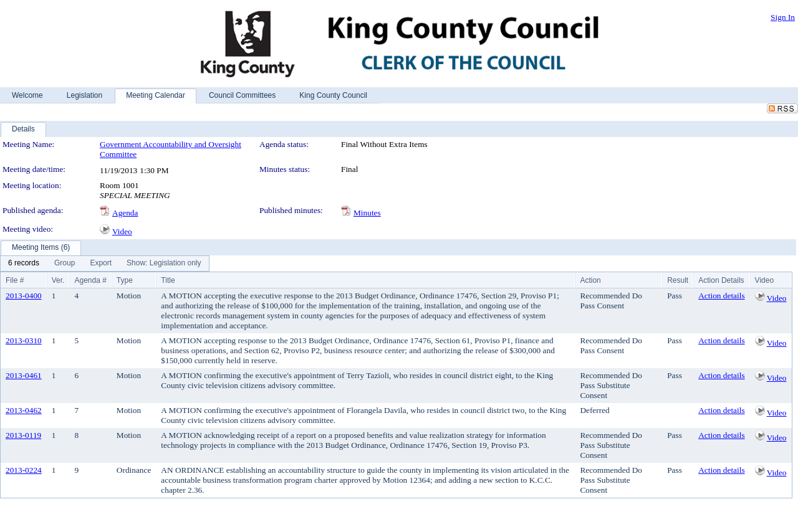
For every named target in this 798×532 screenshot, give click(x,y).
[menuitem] (24, 264)
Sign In (783, 17)
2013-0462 (24, 410)
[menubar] (105, 264)
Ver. (58, 280)
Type (125, 280)
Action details (721, 296)
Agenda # (90, 280)
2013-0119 (23, 435)
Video (122, 231)
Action (590, 280)
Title (168, 280)
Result (678, 280)
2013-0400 (24, 296)
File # (15, 280)
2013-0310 (24, 340)
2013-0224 (24, 470)
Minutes (367, 213)
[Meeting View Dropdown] (164, 264)
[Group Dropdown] (65, 264)
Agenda (125, 213)
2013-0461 (24, 375)
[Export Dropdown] (101, 264)
